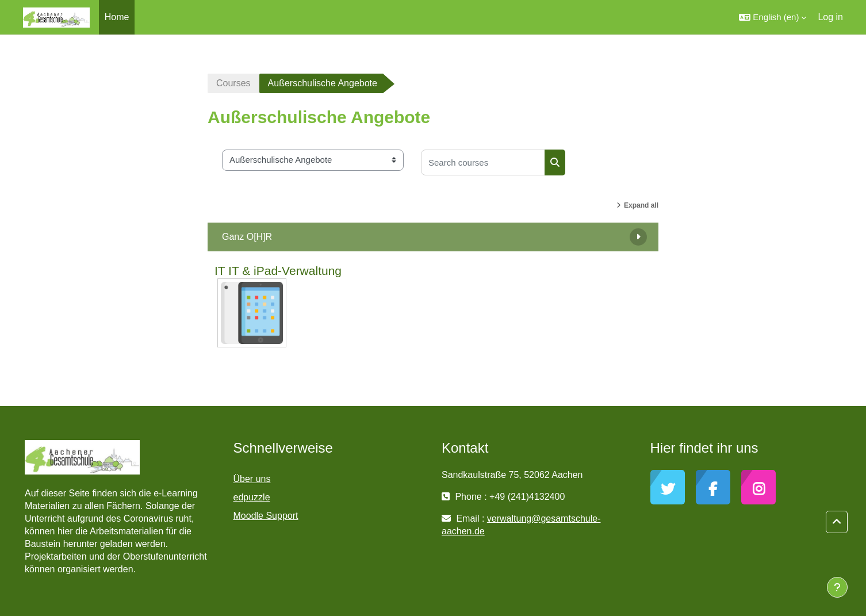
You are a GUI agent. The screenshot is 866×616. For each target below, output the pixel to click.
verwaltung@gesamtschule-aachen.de (521, 525)
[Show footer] (837, 587)
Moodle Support (266, 516)
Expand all (641, 205)
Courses (233, 83)
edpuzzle (252, 497)
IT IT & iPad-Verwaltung (278, 271)
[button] (773, 17)
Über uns (252, 479)
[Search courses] (483, 162)
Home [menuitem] (117, 17)
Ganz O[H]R (247, 237)
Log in (830, 17)
